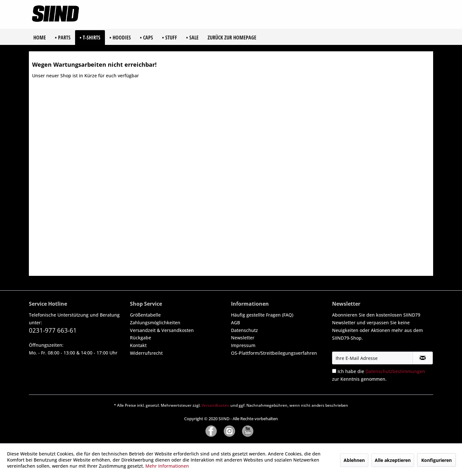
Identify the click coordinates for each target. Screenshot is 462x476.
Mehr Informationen (167, 466)
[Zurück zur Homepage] (232, 38)
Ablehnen (354, 460)
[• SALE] (192, 38)
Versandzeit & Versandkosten (162, 330)
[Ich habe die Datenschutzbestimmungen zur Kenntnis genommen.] (334, 371)
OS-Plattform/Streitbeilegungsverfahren (274, 353)
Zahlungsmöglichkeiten (155, 323)
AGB (235, 323)
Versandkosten (215, 405)
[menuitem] (40, 38)
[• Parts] (63, 38)
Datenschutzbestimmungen (395, 371)
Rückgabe (141, 338)
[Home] (40, 38)
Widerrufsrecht (146, 353)
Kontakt (138, 345)
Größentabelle (145, 315)
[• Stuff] (170, 38)
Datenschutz (244, 330)
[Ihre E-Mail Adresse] (372, 358)
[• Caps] (146, 38)
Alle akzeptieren (393, 460)
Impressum (243, 345)
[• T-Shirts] (90, 38)
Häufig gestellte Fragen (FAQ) (262, 315)
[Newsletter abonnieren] (423, 358)
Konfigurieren (436, 460)
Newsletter (243, 338)
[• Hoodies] (120, 38)
